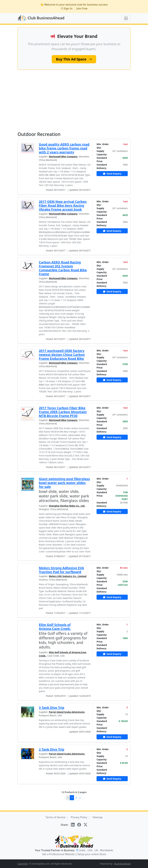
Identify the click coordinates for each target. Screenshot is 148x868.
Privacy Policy (79, 817)
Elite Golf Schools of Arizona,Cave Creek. (55, 627)
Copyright (23, 864)
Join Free (82, 8)
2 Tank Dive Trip (51, 749)
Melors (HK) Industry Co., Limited (68, 576)
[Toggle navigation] (126, 18)
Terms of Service (55, 817)
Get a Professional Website (58, 854)
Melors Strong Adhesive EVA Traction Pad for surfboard (61, 570)
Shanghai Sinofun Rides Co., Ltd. (67, 506)
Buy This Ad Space (74, 59)
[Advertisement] (74, 100)
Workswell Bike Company (63, 157)
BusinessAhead (122, 864)
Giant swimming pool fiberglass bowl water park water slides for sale (64, 483)
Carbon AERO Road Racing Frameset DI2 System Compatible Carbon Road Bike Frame (63, 268)
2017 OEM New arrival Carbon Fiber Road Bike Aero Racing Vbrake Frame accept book (63, 205)
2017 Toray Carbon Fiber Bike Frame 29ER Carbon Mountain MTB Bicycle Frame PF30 (63, 412)
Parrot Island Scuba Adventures (67, 712)
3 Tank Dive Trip (51, 708)
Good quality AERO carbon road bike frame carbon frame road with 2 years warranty (64, 148)
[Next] (80, 798)
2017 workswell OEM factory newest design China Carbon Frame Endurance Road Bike (62, 355)
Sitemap (98, 817)
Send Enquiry (112, 174)
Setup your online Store (92, 854)
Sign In (67, 8)
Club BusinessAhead (41, 18)
